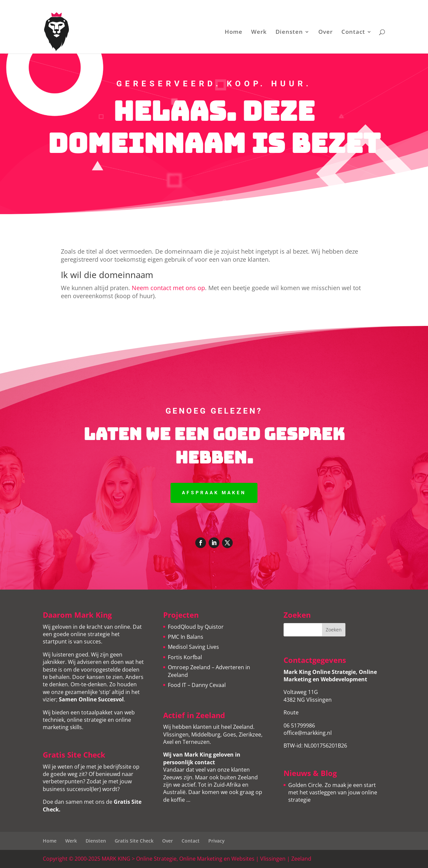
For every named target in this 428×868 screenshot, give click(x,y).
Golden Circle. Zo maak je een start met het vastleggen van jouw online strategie (333, 793)
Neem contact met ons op (168, 288)
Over (326, 32)
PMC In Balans (186, 637)
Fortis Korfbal (185, 657)
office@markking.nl (308, 733)
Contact (353, 32)
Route (291, 712)
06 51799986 (299, 725)
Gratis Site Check (134, 841)
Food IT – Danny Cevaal (197, 685)
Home (234, 32)
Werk (259, 32)
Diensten (289, 32)
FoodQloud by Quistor (196, 627)
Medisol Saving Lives (193, 647)
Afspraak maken (214, 493)
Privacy (217, 841)
